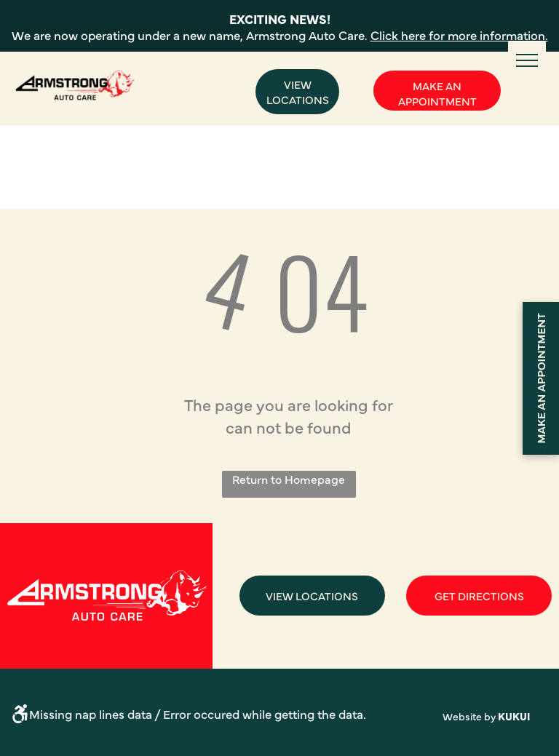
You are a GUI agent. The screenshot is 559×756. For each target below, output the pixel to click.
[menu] (527, 60)
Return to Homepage (289, 479)
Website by (469, 716)
